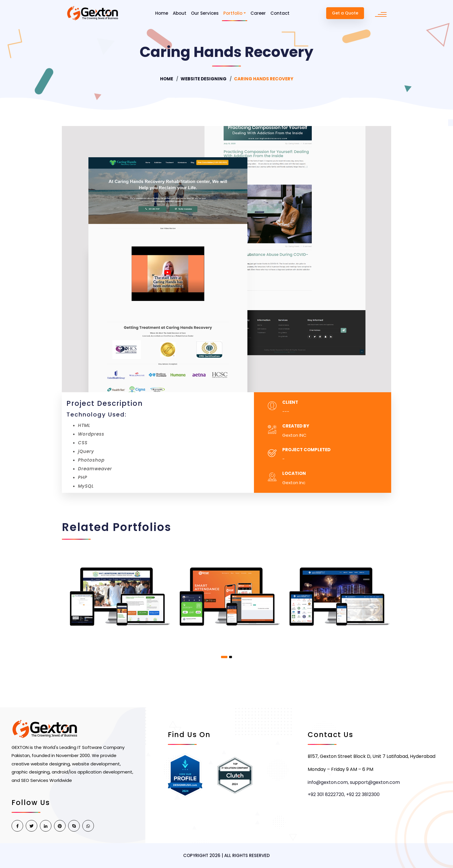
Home (162, 13)
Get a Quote (345, 13)
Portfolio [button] (233, 13)
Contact (280, 13)
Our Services (205, 13)
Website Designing (204, 79)
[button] (224, 657)
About (180, 13)
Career (258, 13)
